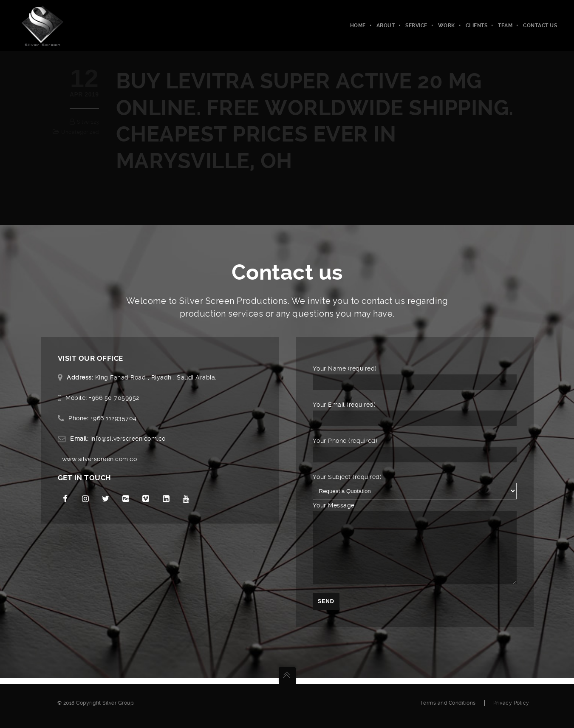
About (386, 25)
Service (416, 25)
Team (505, 25)
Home (358, 25)
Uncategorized (80, 132)
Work (447, 25)
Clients (477, 25)
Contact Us (540, 25)
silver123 (88, 122)
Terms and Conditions (448, 709)
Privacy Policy (511, 709)
